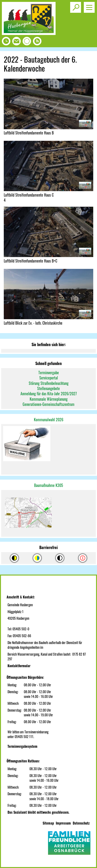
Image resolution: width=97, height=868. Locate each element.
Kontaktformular (19, 666)
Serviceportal (49, 378)
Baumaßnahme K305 (49, 485)
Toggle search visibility (76, 5)
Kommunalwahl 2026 (49, 420)
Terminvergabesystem (22, 746)
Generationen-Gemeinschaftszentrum (48, 404)
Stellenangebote (48, 388)
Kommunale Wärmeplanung (49, 399)
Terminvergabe (49, 373)
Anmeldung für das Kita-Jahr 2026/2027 (49, 394)
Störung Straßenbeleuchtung (49, 383)
